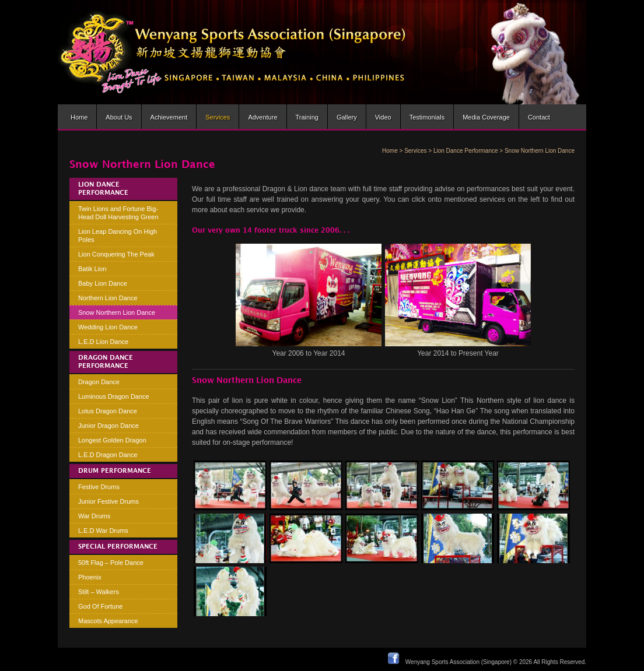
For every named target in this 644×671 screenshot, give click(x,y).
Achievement (169, 117)
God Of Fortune (100, 606)
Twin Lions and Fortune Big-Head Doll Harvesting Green (118, 213)
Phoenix (90, 577)
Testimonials (427, 117)
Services (218, 117)
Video (383, 117)
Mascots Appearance (108, 621)
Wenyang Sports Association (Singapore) (459, 662)
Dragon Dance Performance (106, 362)
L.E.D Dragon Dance (108, 455)
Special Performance (118, 547)
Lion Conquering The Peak (116, 254)
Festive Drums (99, 487)
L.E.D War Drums (103, 531)
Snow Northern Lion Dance (117, 312)
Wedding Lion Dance (108, 327)
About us (119, 117)
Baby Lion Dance (103, 283)
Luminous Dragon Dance (114, 396)
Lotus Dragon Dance (108, 411)
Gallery (347, 117)
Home (79, 117)
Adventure (262, 117)
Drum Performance (115, 471)
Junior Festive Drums (108, 501)
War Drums (94, 516)
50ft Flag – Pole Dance (111, 563)
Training (307, 117)
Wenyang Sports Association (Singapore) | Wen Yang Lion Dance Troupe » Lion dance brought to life (232, 52)
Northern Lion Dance (108, 298)
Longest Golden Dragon (112, 440)
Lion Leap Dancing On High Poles (118, 236)
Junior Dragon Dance (108, 426)
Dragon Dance (99, 382)
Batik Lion (92, 269)
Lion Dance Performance (466, 151)
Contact (539, 117)
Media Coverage (486, 117)
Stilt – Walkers (99, 592)
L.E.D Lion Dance (103, 342)
